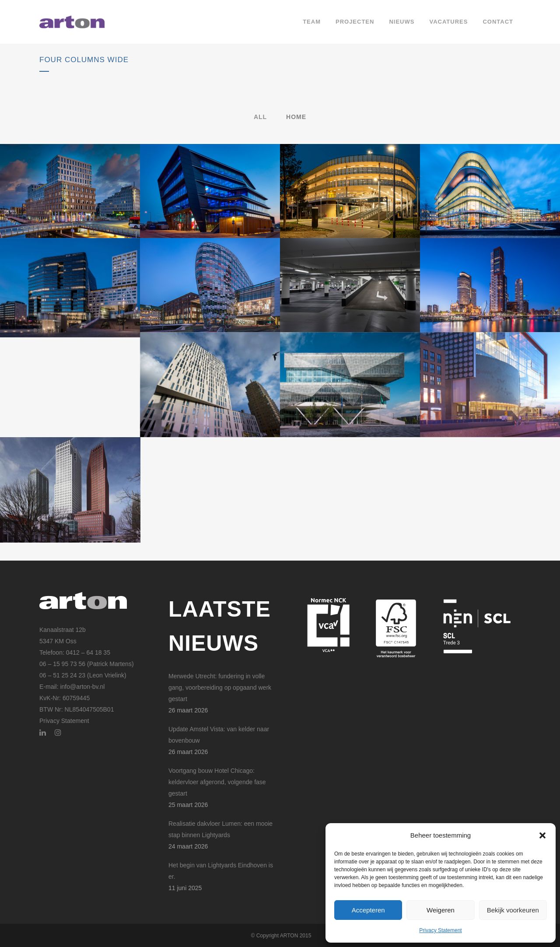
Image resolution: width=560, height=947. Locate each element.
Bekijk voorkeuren (513, 910)
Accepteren (368, 910)
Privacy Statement (440, 930)
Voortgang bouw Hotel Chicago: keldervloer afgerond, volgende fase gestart (217, 782)
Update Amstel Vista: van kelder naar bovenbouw (219, 735)
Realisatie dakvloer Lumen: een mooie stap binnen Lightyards (220, 829)
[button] (542, 835)
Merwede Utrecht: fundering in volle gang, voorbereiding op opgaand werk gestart (220, 687)
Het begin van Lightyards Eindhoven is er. (221, 871)
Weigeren (441, 910)
